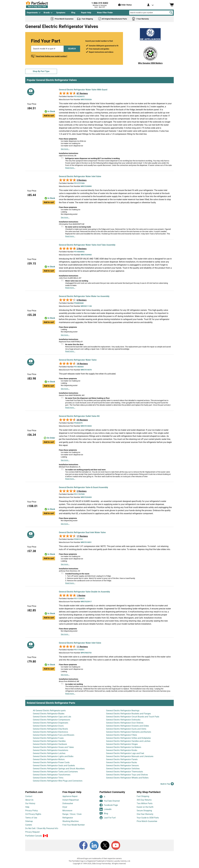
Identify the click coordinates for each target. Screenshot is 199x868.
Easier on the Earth (145, 807)
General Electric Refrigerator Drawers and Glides (127, 726)
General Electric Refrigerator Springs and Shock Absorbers (59, 769)
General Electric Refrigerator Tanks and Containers (55, 772)
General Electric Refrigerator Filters (122, 735)
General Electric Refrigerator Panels (122, 759)
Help (27, 807)
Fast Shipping (143, 796)
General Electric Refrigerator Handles (49, 741)
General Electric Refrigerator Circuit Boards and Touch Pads (133, 717)
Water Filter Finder (105, 13)
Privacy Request (32, 832)
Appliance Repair (70, 796)
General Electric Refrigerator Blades (49, 714)
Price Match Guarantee (147, 821)
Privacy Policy (32, 811)
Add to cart (49, 116)
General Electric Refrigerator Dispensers (51, 723)
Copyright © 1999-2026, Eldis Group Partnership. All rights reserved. (99, 864)
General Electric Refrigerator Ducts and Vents (126, 729)
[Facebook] (83, 845)
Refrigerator (68, 818)
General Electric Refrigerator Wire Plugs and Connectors (58, 781)
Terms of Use (31, 818)
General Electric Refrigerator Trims (48, 778)
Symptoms (61, 13)
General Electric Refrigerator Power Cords (51, 762)
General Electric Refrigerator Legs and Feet (125, 753)
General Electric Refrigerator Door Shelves (125, 723)
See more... (65, 149)
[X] (105, 845)
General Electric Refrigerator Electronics (50, 732)
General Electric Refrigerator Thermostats (125, 772)
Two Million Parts (145, 803)
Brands (47, 13)
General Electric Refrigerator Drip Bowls (50, 729)
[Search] (171, 13)
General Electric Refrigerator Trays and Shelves (127, 775)
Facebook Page (109, 805)
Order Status (125, 5)
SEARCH (72, 49)
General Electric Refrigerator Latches (49, 753)
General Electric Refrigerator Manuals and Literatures (130, 756)
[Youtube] (116, 845)
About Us (29, 800)
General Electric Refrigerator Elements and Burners (129, 732)
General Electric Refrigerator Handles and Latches (128, 741)
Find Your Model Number (74, 825)
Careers (29, 825)
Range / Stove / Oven (72, 814)
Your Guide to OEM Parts (148, 818)
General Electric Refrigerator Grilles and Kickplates (128, 738)
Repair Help (86, 13)
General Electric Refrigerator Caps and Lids (52, 717)
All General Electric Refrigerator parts (49, 711)
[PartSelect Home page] (41, 5)
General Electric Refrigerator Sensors (122, 766)
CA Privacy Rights (33, 814)
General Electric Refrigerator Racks (122, 762)
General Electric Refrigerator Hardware (50, 744)
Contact (29, 796)
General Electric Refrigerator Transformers (52, 775)
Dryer (65, 807)
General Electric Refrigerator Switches (123, 769)
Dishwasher (68, 803)
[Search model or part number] (151, 13)
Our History (30, 803)
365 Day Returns (144, 800)
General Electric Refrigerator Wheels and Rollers (127, 778)
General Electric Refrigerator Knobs (122, 750)
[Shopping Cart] (172, 5)
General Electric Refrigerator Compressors (51, 720)
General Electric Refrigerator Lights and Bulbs (53, 756)
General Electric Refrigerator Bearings (123, 711)
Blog (73, 13)
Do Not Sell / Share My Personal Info (42, 828)
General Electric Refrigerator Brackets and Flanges (128, 714)
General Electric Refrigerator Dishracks (123, 720)
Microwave (67, 811)
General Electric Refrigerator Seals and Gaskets (54, 766)
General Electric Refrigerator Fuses (48, 738)
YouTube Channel (110, 801)
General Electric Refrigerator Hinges (122, 744)
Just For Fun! (108, 818)
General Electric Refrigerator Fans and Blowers (54, 735)
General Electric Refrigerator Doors (48, 726)
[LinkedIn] (94, 845)
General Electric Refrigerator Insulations (51, 750)
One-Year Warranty (145, 814)
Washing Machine (71, 821)
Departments (32, 13)
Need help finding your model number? (52, 56)
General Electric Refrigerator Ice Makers (124, 747)
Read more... (70, 168)
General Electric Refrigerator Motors (49, 759)
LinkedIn (106, 809)
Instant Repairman (71, 800)
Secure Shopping (144, 811)
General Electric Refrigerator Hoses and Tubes (53, 747)
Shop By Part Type (41, 71)
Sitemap (29, 821)
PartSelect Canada (34, 836)
